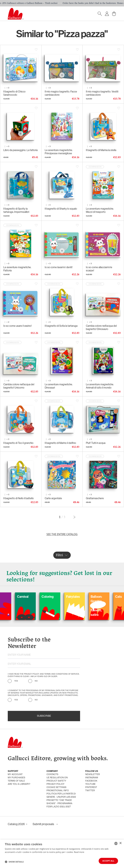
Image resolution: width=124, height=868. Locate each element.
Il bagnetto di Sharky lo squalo (61, 209)
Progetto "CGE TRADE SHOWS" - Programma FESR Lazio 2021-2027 (59, 804)
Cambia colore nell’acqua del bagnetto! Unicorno (19, 386)
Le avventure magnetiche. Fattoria (17, 269)
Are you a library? (19, 784)
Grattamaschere (95, 498)
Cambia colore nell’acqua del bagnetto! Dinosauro (101, 327)
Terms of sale (16, 781)
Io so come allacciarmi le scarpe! (99, 269)
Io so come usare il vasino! (18, 326)
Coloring (59, 597)
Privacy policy (55, 784)
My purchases (16, 778)
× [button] (120, 843)
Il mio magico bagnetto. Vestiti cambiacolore (102, 93)
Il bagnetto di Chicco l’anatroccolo (14, 93)
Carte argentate (53, 498)
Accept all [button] (108, 861)
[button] (14, 862)
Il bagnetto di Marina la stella (101, 150)
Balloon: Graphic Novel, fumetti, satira (107, 606)
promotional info (58, 791)
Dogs (7, 597)
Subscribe (44, 716)
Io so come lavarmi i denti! (59, 267)
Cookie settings (56, 787)
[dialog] (62, 854)
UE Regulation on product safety (57, 779)
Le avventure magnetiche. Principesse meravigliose (59, 152)
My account (15, 775)
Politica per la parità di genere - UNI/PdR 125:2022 (61, 795)
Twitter (90, 791)
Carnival (34, 597)
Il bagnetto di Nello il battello (19, 498)
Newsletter (93, 775)
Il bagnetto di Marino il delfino (60, 443)
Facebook (91, 781)
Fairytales (84, 597)
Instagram (92, 778)
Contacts (52, 775)
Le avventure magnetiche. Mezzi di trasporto (100, 210)
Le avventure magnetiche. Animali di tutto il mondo (100, 386)
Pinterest (91, 787)
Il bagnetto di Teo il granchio (18, 443)
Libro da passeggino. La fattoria (21, 150)
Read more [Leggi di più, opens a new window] (79, 852)
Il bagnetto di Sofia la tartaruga (61, 326)
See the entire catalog (62, 534)
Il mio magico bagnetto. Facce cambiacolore (61, 93)
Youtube (90, 784)
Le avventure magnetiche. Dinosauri (59, 386)
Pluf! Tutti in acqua (96, 443)
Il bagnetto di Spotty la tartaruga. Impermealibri (16, 210)
